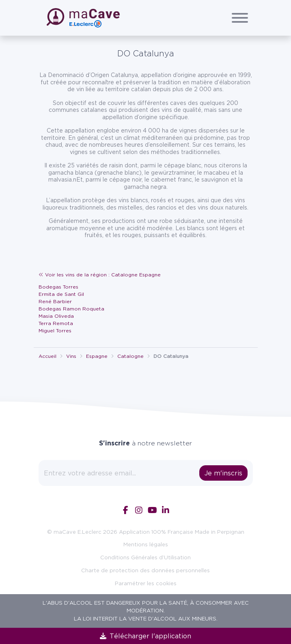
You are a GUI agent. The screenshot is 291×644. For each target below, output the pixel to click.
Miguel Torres (55, 331)
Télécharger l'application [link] (145, 636)
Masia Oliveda (56, 316)
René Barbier (55, 301)
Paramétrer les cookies (146, 583)
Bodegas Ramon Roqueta (71, 309)
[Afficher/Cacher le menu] (240, 18)
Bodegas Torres (58, 287)
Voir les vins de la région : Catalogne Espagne (100, 275)
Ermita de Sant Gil (61, 294)
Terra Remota (56, 323)
